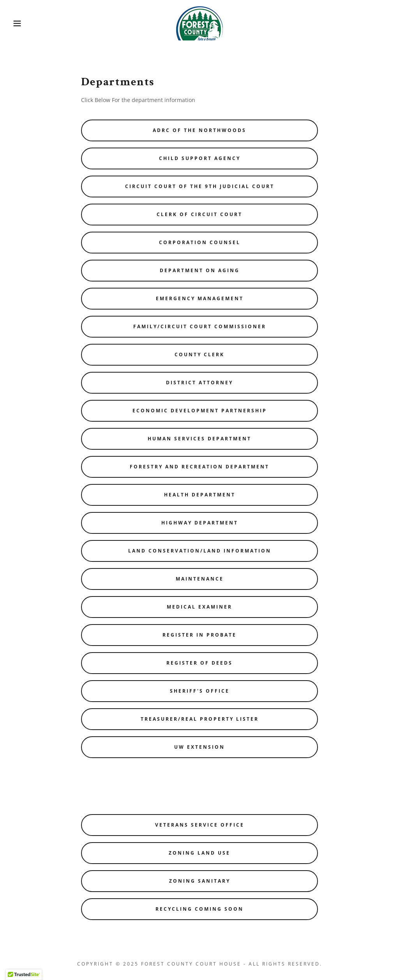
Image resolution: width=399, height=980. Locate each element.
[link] (199, 23)
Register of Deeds (199, 663)
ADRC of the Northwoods (199, 130)
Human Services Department (199, 439)
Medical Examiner (199, 607)
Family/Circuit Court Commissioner (200, 326)
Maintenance (200, 579)
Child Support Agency (200, 158)
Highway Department (200, 523)
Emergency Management (200, 298)
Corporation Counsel (200, 242)
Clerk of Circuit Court (199, 214)
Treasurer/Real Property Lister (200, 719)
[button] (20, 23)
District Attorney (199, 383)
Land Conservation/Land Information (200, 551)
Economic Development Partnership (200, 411)
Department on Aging (200, 270)
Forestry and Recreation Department (199, 467)
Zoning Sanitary (200, 881)
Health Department (200, 495)
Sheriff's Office (200, 691)
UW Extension (199, 747)
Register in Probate (199, 635)
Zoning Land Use (199, 853)
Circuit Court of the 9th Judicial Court (200, 186)
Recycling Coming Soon (199, 909)
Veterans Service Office (200, 825)
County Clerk (199, 355)
